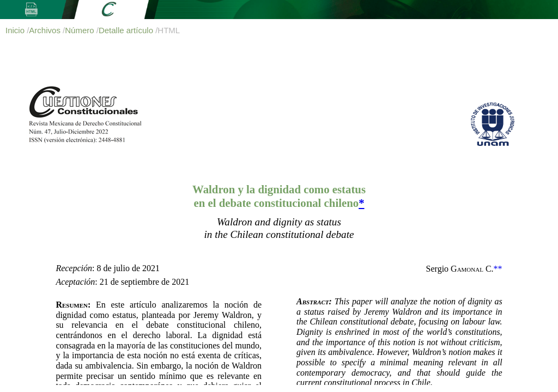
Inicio (16, 30)
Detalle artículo (127, 30)
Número (81, 30)
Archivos (46, 30)
